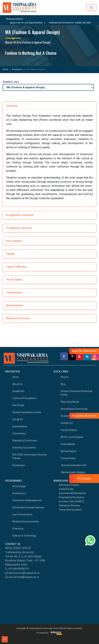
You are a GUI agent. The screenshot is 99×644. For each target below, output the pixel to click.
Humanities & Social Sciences (28, 507)
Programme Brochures (71, 497)
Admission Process (69, 506)
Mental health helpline (73, 472)
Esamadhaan (68, 444)
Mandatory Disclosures (25, 441)
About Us (17, 384)
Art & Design (19, 486)
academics (18, 391)
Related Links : (11, 82)
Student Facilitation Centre (27, 412)
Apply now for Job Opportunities (30, 23)
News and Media (70, 402)
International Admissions (72, 493)
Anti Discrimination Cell (73, 465)
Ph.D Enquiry (84, 479)
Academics (17, 69)
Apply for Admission (84, 351)
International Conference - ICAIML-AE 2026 (74, 23)
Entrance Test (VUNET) (71, 501)
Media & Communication (26, 522)
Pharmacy (18, 529)
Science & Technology (24, 536)
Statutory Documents (24, 448)
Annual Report (68, 451)
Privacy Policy (68, 458)
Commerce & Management (27, 500)
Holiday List (67, 423)
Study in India (66, 489)
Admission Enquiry (69, 485)
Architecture (19, 493)
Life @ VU (18, 419)
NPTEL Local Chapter (72, 437)
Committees (19, 433)
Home (5, 69)
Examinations (20, 426)
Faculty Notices (69, 430)
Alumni (65, 377)
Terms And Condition (70, 510)
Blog (63, 384)
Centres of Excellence (24, 398)
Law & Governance (22, 514)
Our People (18, 405)
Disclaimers (19, 465)
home (16, 377)
